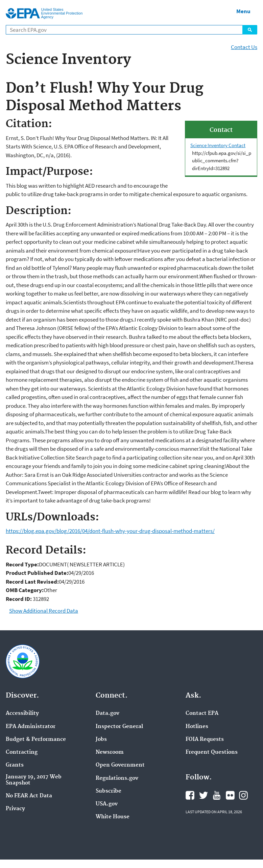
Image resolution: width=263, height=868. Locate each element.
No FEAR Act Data (29, 796)
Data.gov (107, 713)
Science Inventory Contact (218, 145)
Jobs (101, 740)
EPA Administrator (31, 727)
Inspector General (119, 727)
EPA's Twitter (204, 795)
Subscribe (109, 791)
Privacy (15, 809)
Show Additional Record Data (44, 611)
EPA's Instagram (243, 795)
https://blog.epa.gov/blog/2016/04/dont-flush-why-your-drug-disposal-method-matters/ (110, 531)
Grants (15, 765)
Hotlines (197, 727)
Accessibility (22, 713)
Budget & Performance (36, 740)
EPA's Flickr (230, 795)
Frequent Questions (212, 752)
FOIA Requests (205, 740)
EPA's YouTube (217, 795)
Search (250, 30)
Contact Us (244, 47)
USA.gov (107, 804)
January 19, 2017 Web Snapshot (34, 780)
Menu (243, 11)
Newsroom (110, 752)
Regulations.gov (117, 778)
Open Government (120, 765)
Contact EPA (202, 713)
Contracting (22, 752)
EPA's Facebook (190, 795)
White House (113, 817)
